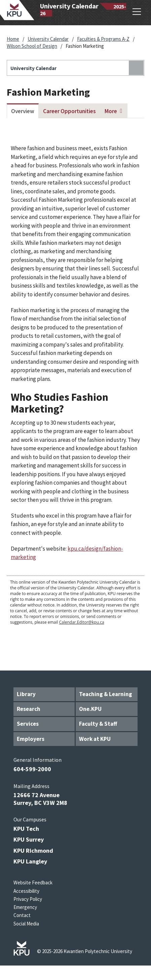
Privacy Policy (28, 899)
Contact (22, 915)
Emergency (25, 907)
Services (28, 724)
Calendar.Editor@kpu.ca (81, 622)
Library (26, 694)
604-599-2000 (32, 769)
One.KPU (90, 709)
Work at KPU (95, 739)
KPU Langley (30, 861)
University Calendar (48, 39)
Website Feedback (33, 883)
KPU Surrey (29, 839)
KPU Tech (26, 829)
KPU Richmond (33, 851)
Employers (31, 739)
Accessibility (26, 891)
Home (13, 39)
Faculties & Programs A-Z (103, 39)
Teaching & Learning (106, 694)
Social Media (26, 924)
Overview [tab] (23, 111)
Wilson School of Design (32, 46)
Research (29, 709)
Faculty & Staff (98, 724)
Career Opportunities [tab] (69, 111)
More (111, 111)
